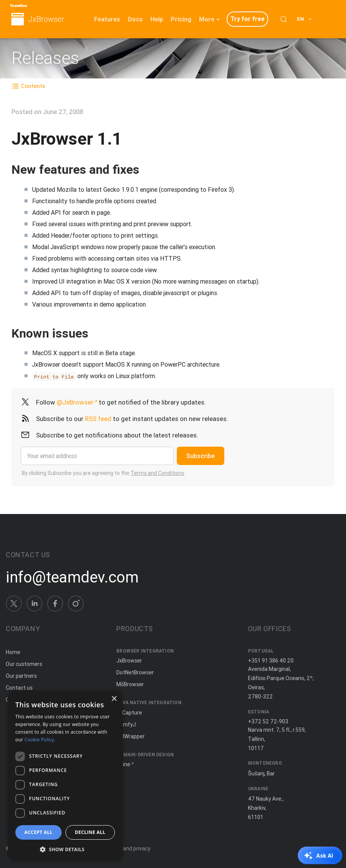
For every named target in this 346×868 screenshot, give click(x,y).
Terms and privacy (128, 848)
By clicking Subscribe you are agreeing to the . (104, 473)
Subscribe (201, 456)
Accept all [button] (39, 832)
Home (13, 652)
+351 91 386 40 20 (271, 661)
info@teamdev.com (72, 577)
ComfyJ (126, 724)
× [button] (114, 699)
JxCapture (129, 713)
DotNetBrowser (135, 672)
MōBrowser (130, 684)
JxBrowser (46, 19)
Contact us (19, 688)
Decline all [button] (90, 832)
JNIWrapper (131, 736)
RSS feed (98, 419)
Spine (123, 764)
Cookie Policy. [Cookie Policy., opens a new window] (40, 740)
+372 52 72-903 (268, 721)
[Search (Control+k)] (284, 19)
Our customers (24, 664)
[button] (65, 849)
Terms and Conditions (157, 473)
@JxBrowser (75, 402)
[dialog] (65, 776)
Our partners (21, 676)
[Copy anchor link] (147, 169)
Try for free (247, 19)
